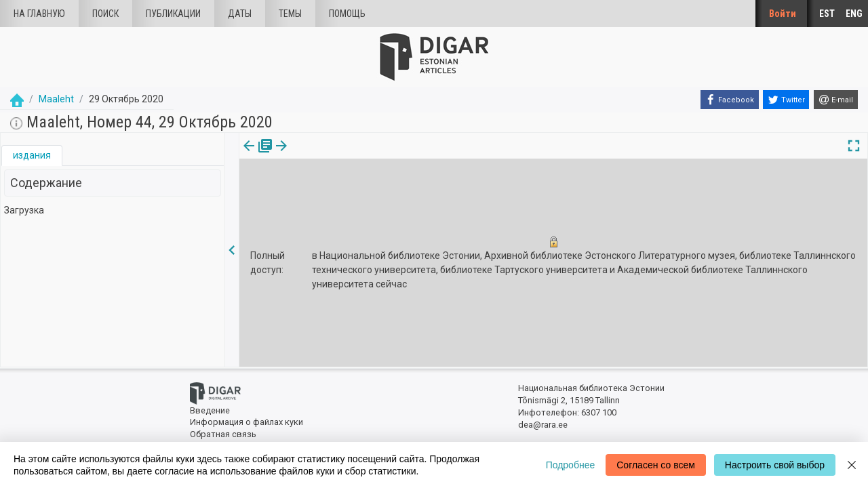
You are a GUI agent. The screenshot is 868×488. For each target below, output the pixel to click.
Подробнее (571, 465)
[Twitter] (786, 100)
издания (32, 155)
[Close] (852, 465)
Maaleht (56, 99)
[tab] (32, 156)
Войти (783, 14)
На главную (39, 14)
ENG (854, 14)
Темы (290, 14)
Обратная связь (223, 434)
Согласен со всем (656, 465)
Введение (210, 410)
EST (827, 14)
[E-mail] (836, 100)
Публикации (173, 14)
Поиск (105, 14)
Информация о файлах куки (246, 422)
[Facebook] (730, 100)
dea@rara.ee (543, 425)
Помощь (347, 14)
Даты (240, 14)
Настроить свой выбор (775, 465)
